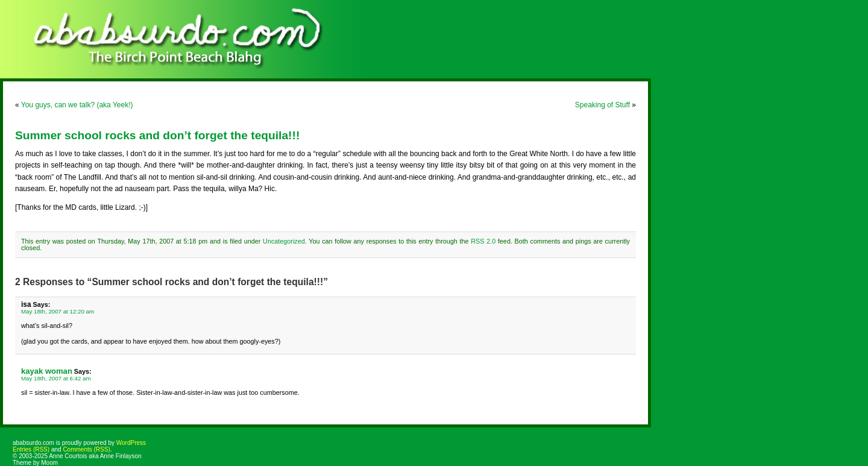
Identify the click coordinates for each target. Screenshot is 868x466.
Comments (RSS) (86, 449)
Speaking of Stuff (602, 105)
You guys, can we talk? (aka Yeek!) (77, 105)
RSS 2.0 (483, 241)
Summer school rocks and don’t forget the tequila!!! (157, 135)
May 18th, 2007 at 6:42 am (56, 378)
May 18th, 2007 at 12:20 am (58, 311)
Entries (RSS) (31, 449)
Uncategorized (284, 241)
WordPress (131, 443)
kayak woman (47, 371)
